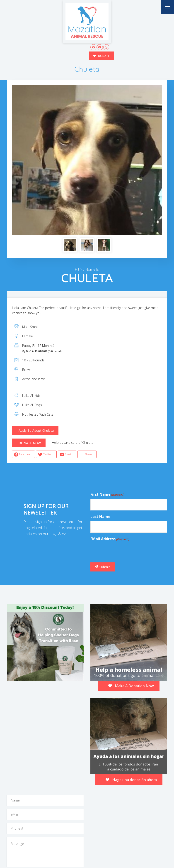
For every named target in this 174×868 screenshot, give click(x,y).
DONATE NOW (30, 443)
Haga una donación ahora (131, 780)
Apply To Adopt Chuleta (36, 430)
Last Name (100, 517)
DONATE (101, 56)
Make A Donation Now (131, 686)
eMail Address (110, 539)
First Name (107, 495)
